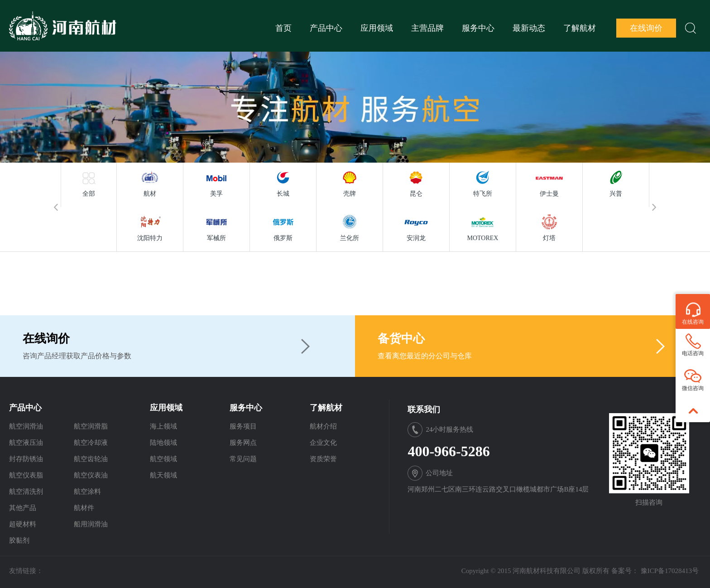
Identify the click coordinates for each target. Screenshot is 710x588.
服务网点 (243, 443)
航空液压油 (26, 443)
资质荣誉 (323, 459)
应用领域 (377, 28)
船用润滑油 (91, 524)
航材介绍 (323, 426)
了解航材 (580, 28)
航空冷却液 (91, 443)
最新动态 (529, 28)
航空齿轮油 (91, 459)
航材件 (84, 508)
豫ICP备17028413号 (670, 571)
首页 (283, 28)
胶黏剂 (19, 540)
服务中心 (478, 28)
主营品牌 (427, 28)
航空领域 (163, 459)
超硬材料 (23, 524)
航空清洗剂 (26, 492)
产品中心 (326, 28)
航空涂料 (87, 492)
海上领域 (163, 426)
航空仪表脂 (26, 475)
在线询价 (646, 28)
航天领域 (163, 475)
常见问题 (243, 459)
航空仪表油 (91, 475)
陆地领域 (163, 443)
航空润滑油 (26, 426)
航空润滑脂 (91, 426)
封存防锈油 (26, 459)
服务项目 (243, 426)
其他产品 (23, 508)
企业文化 (323, 443)
